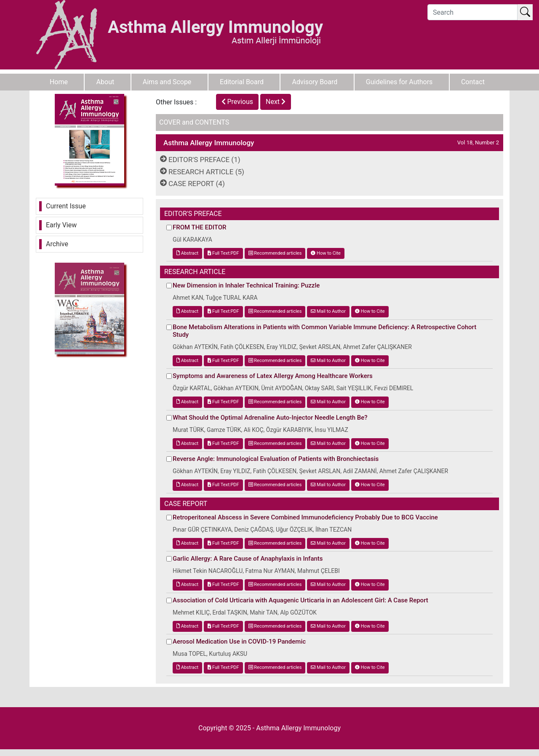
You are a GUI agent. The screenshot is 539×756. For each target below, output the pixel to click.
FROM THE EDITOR (200, 227)
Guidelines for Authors (399, 82)
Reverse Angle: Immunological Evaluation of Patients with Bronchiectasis (276, 459)
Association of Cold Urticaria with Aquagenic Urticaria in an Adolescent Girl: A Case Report (300, 600)
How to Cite (326, 253)
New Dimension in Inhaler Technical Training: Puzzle (246, 285)
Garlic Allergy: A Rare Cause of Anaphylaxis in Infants (248, 559)
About (105, 82)
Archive (57, 244)
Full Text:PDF (223, 253)
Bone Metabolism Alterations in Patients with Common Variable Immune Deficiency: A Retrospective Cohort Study (324, 331)
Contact (473, 82)
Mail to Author (328, 311)
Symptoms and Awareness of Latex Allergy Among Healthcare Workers (273, 376)
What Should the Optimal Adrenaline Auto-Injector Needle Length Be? (270, 418)
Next (276, 102)
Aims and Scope (167, 82)
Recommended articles (275, 253)
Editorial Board (242, 82)
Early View (61, 225)
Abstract (187, 253)
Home (59, 82)
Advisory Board (315, 82)
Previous (237, 102)
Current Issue (66, 206)
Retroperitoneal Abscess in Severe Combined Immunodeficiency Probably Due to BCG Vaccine (305, 517)
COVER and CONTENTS (194, 122)
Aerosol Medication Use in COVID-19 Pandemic (239, 642)
